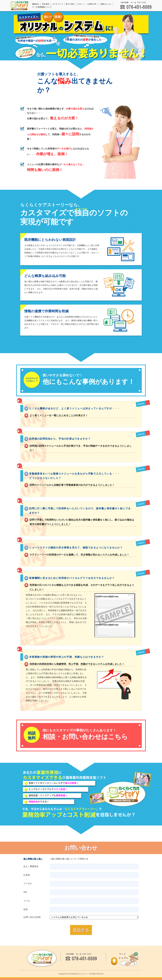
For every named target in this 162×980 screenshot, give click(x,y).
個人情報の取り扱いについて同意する (69, 859)
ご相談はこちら (105, 4)
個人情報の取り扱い (33, 859)
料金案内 (46, 4)
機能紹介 (36, 4)
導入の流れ (70, 4)
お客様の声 (92, 4)
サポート (81, 4)
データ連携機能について (42, 7)
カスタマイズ (58, 4)
